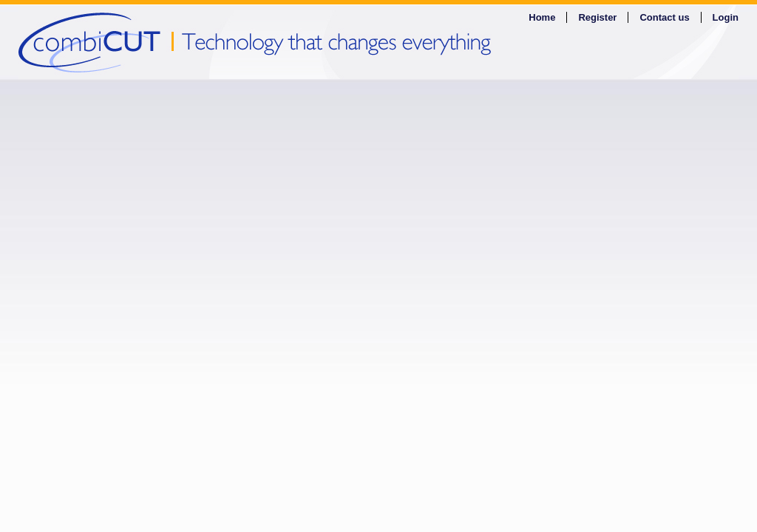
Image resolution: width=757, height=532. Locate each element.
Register (597, 17)
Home (542, 17)
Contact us (664, 17)
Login (726, 17)
